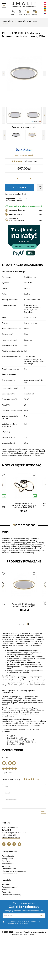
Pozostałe (6, 880)
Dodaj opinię (32, 161)
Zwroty (5, 890)
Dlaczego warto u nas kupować (14, 871)
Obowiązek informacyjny (11, 895)
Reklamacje (6, 892)
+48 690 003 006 (9, 835)
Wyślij (43, 812)
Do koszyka (20, 188)
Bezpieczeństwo (8, 864)
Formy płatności (8, 856)
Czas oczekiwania (9, 869)
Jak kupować (7, 866)
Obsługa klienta (9, 852)
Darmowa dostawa (9, 874)
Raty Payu (6, 861)
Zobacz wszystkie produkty (24, 155)
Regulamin (6, 885)
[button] (4, 115)
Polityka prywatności (10, 887)
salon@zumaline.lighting (11, 838)
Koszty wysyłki (8, 859)
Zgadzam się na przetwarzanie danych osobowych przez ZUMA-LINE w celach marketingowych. (23, 923)
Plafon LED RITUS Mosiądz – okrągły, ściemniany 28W (24, 605)
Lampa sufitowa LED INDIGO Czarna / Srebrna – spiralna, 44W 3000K (24, 506)
